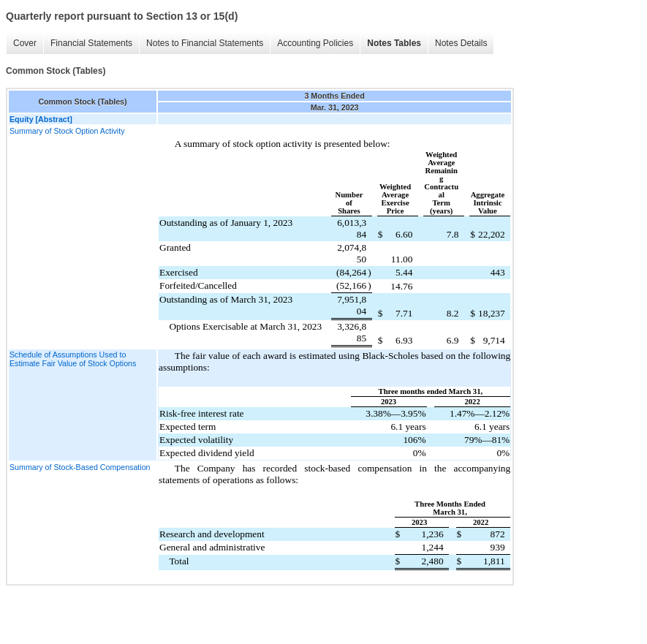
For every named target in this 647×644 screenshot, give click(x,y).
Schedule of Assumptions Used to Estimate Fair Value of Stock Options (73, 359)
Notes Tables (394, 43)
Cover (25, 43)
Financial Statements (91, 43)
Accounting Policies (315, 43)
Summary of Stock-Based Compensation (80, 467)
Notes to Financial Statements (205, 43)
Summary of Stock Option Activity (67, 131)
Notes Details (461, 43)
